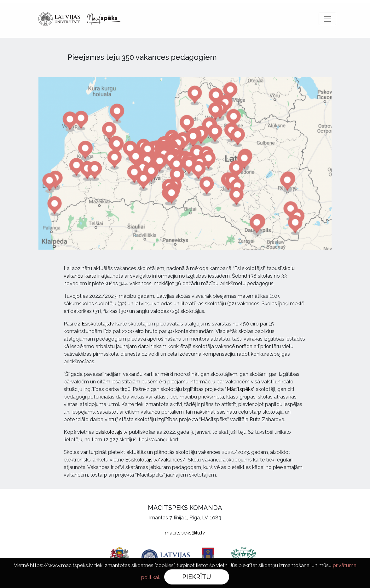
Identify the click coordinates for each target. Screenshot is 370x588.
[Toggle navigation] (327, 19)
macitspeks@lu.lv (185, 533)
